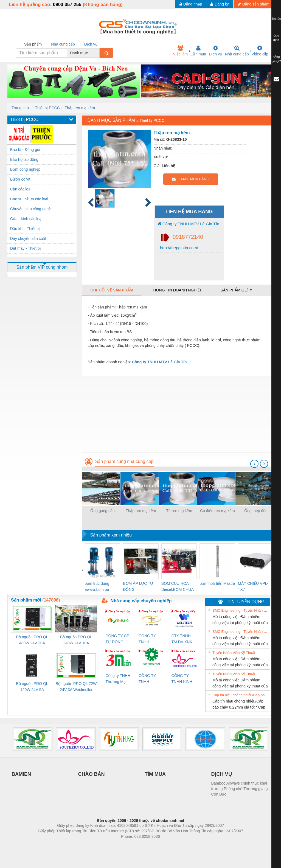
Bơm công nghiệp (25, 169)
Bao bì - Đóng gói (25, 150)
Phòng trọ (106, 845)
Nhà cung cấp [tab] (63, 44)
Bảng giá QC (276, 59)
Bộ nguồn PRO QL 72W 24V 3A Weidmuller (76, 687)
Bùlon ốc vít (20, 179)
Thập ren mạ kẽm (80, 108)
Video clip (260, 51)
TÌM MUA (155, 774)
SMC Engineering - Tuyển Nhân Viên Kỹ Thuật (240, 610)
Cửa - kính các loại (26, 219)
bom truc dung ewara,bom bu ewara (97, 587)
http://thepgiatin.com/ (179, 248)
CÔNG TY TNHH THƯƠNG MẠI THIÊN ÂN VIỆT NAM (151, 639)
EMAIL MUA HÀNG (191, 179)
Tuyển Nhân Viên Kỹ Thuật (234, 653)
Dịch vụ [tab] (91, 44)
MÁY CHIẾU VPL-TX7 (253, 586)
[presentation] (254, 464)
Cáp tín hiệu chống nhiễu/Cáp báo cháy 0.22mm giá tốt (240, 695)
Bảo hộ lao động (24, 159)
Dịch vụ (216, 51)
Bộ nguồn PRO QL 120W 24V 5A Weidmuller (32, 687)
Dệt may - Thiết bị (26, 248)
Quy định (276, 38)
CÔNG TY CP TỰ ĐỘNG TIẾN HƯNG (117, 639)
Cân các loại (21, 189)
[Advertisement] (178, 414)
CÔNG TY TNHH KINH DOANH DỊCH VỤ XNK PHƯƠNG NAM (184, 679)
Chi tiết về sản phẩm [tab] (112, 290)
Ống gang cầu (102, 511)
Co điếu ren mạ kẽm (217, 511)
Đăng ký (219, 4)
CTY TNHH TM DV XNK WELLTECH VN (182, 639)
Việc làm (180, 51)
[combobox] (98, 53)
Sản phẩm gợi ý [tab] (236, 290)
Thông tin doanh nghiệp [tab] (177, 290)
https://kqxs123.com (167, 845)
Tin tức (276, 19)
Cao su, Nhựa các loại (29, 199)
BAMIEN (21, 774)
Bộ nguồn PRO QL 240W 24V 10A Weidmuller (76, 640)
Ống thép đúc (256, 511)
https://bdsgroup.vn (133, 845)
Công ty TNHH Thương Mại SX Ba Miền (118, 679)
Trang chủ (20, 108)
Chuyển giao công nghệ (30, 209)
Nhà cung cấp (237, 51)
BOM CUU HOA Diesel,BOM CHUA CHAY (177, 587)
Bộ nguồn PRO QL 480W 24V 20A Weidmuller (32, 640)
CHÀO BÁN (92, 774)
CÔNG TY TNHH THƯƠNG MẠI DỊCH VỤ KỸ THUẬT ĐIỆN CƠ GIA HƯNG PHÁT (151, 679)
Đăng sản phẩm (254, 4)
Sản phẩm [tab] (33, 44)
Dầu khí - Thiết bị (25, 229)
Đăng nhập (191, 4)
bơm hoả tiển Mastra (217, 583)
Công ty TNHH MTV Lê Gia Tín (188, 224)
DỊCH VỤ (222, 774)
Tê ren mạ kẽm (179, 511)
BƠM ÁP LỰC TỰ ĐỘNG (138, 586)
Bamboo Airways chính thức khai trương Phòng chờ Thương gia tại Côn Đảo (240, 789)
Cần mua (198, 51)
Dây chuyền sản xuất (28, 238)
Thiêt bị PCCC (47, 108)
